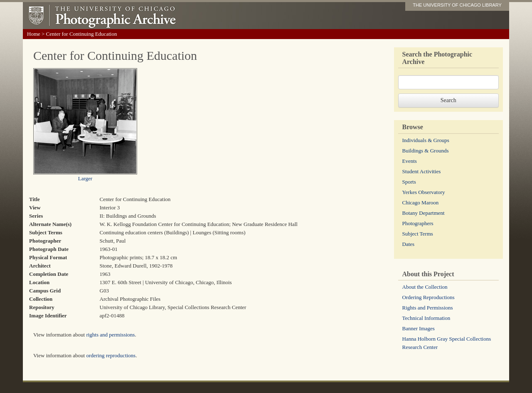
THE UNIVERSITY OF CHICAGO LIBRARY (457, 5)
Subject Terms (418, 234)
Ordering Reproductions (429, 297)
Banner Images (419, 328)
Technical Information (426, 318)
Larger (85, 178)
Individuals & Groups (426, 140)
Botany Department (424, 213)
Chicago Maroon (421, 203)
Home (34, 34)
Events (410, 161)
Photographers (418, 223)
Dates (409, 244)
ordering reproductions (111, 355)
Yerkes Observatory (424, 192)
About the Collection (425, 287)
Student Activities (422, 171)
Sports (409, 182)
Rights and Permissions (428, 308)
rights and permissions (110, 335)
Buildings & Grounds (426, 151)
